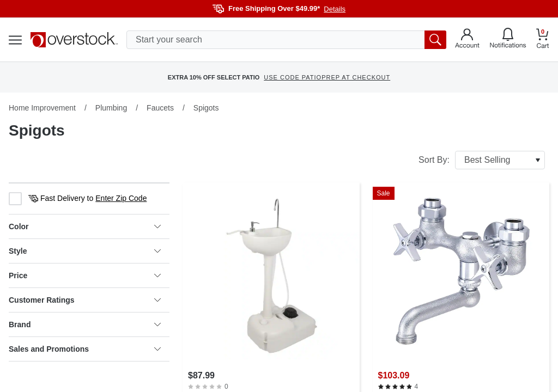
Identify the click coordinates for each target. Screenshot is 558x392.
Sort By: (482, 160)
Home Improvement (42, 108)
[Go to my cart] (543, 40)
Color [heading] (85, 226)
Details (335, 9)
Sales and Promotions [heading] (85, 349)
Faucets (160, 108)
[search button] (435, 40)
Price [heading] (85, 275)
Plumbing (111, 108)
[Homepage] (74, 40)
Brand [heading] (85, 324)
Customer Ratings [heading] (85, 300)
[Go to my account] (467, 40)
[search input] (286, 40)
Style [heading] (85, 251)
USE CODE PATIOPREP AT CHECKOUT (327, 77)
